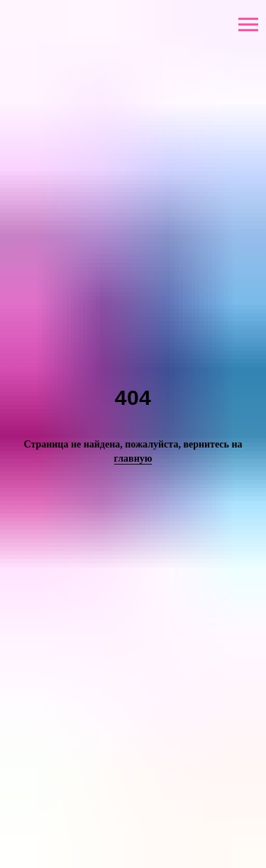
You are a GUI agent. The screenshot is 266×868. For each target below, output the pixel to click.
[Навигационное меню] (248, 25)
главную (133, 459)
